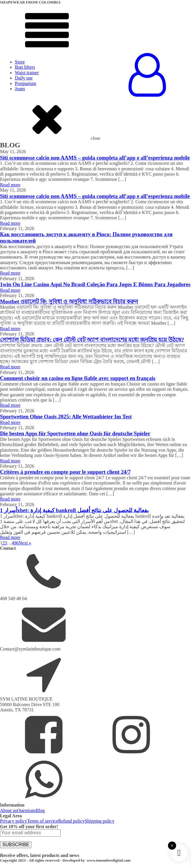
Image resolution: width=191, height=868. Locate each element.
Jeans (20, 89)
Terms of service (43, 821)
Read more (10, 185)
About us (8, 810)
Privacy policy (14, 821)
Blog (40, 810)
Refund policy (71, 821)
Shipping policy (99, 821)
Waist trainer (27, 73)
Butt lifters (25, 67)
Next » (25, 543)
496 (15, 543)
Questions (26, 810)
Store (20, 62)
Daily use (24, 78)
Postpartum (26, 83)
